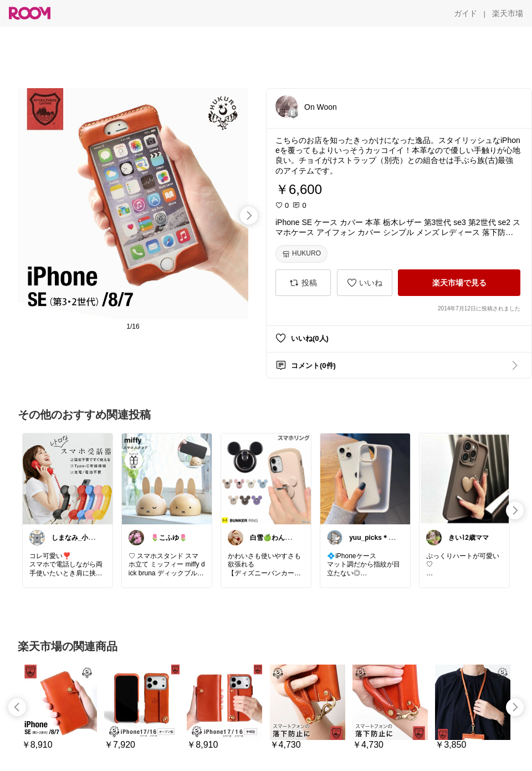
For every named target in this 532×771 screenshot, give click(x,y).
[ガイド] (465, 13)
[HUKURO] (301, 254)
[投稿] (303, 283)
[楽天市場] (508, 13)
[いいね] (365, 283)
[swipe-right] (249, 216)
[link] (68, 478)
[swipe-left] (17, 707)
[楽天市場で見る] (459, 283)
